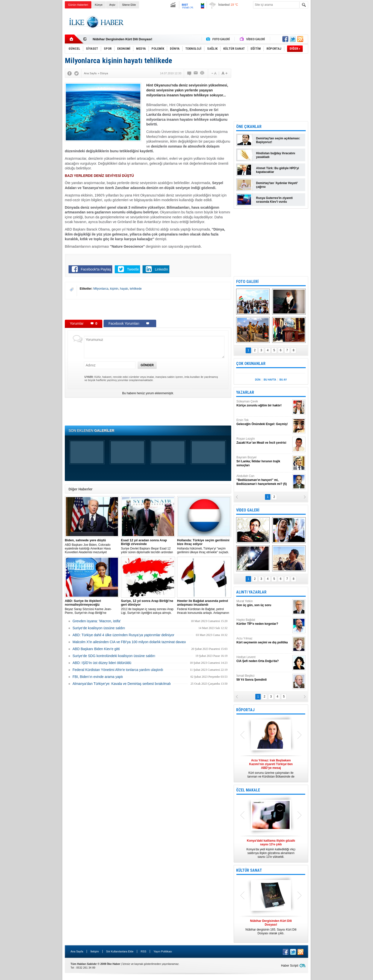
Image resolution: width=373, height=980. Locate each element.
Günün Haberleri (78, 5)
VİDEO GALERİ (248, 510)
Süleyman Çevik (264, 404)
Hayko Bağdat (264, 622)
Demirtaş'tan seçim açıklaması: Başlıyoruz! (278, 140)
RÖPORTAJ (245, 710)
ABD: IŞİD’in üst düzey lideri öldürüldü (102, 663)
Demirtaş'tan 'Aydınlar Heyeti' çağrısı (277, 185)
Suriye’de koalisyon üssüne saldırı (99, 628)
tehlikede (136, 289)
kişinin (114, 289)
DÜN (258, 380)
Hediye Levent (264, 659)
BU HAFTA (270, 380)
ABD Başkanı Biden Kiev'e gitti (96, 649)
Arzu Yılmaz (264, 641)
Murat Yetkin (264, 603)
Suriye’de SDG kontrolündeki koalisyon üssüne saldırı (114, 656)
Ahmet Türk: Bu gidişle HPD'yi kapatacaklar (278, 170)
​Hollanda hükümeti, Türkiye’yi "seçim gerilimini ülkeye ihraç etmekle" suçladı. (204, 546)
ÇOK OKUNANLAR (251, 364)
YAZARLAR (245, 392)
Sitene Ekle (129, 5)
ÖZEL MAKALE (248, 790)
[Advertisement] (333, 87)
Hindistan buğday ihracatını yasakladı (276, 155)
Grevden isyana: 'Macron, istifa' (97, 621)
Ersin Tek (264, 422)
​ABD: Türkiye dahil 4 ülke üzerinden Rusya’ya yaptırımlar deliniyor (123, 635)
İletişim (95, 951)
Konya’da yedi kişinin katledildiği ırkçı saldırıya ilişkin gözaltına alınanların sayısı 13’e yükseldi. (271, 849)
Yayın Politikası (163, 951)
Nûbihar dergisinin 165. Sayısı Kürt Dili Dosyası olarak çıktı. (271, 927)
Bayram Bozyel (264, 461)
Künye (99, 5)
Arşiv (112, 5)
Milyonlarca (101, 289)
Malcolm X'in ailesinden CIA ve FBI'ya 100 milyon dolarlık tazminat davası (129, 642)
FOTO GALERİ (247, 282)
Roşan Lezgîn (264, 441)
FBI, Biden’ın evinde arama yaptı (98, 677)
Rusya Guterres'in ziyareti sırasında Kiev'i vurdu (274, 200)
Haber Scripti (290, 966)
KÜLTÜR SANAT (249, 870)
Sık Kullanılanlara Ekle (120, 951)
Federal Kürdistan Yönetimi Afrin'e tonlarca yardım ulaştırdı (118, 670)
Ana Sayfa (77, 951)
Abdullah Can (264, 480)
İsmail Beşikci (264, 678)
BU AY (283, 380)
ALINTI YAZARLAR (251, 592)
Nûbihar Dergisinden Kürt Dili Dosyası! (122, 39)
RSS (143, 951)
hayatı (124, 289)
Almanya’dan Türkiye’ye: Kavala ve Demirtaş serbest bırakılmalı (122, 684)
